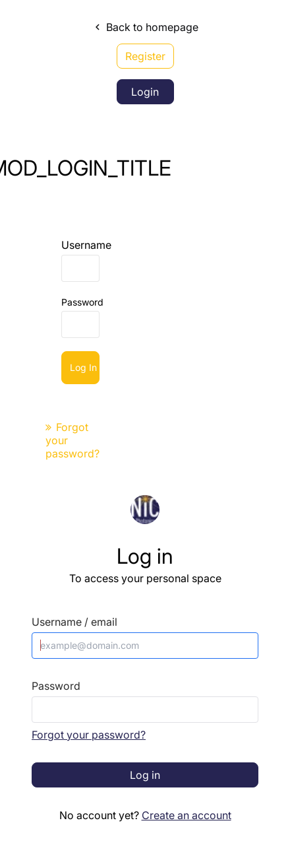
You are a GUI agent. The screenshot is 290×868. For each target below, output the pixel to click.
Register (145, 56)
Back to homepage (145, 27)
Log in (83, 367)
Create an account (187, 815)
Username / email (74, 622)
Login (145, 92)
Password (82, 302)
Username (86, 245)
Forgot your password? (89, 735)
